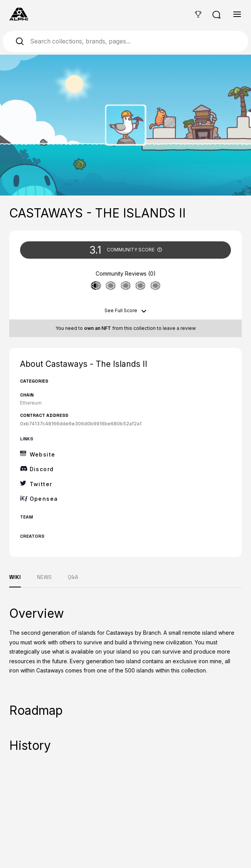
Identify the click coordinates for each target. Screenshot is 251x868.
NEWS (44, 577)
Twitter (41, 484)
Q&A (73, 577)
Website (43, 454)
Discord (42, 469)
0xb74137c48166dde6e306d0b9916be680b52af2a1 (81, 424)
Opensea (44, 499)
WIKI (15, 577)
